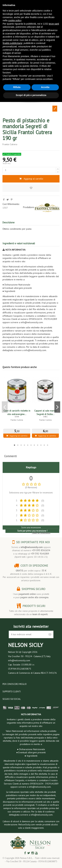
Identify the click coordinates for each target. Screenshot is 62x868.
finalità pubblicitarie (12, 43)
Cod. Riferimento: (11, 204)
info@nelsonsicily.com (32, 547)
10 (44, 445)
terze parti (54, 24)
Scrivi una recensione (31, 527)
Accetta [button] (45, 87)
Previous (5, 407)
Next (57, 407)
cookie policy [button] (15, 20)
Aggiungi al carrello (31, 179)
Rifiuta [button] (17, 87)
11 (48, 445)
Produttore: (29, 207)
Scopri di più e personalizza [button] (31, 95)
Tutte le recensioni (41, 533)
